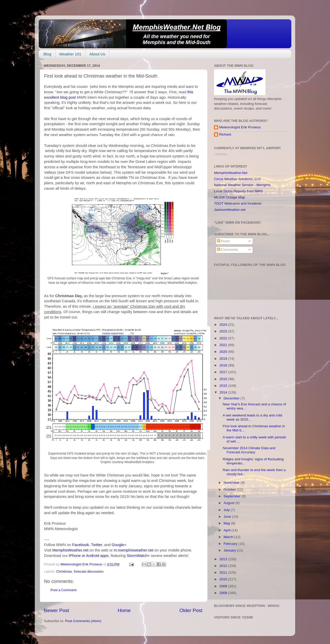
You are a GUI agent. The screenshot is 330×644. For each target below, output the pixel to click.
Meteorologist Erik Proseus (240, 127)
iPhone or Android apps (89, 556)
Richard (225, 134)
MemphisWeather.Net (231, 173)
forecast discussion (89, 571)
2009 (224, 586)
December (232, 398)
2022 (224, 338)
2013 (224, 559)
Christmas (64, 571)
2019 (224, 359)
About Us (97, 54)
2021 (224, 345)
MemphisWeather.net (70, 550)
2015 (224, 386)
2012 (224, 566)
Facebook (81, 545)
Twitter (97, 545)
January (230, 550)
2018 (224, 365)
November (232, 483)
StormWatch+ (138, 556)
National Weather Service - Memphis (242, 185)
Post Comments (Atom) (83, 621)
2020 (224, 352)
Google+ (119, 545)
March (229, 537)
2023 (224, 331)
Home (124, 610)
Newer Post (56, 610)
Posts (224, 241)
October (230, 490)
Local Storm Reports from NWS (238, 191)
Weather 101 (70, 54)
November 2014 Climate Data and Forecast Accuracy (249, 450)
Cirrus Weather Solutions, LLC (237, 179)
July (227, 510)
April (228, 530)
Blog (47, 54)
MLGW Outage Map (229, 197)
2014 (224, 392)
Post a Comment (64, 590)
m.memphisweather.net (133, 550)
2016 (224, 379)
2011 (224, 572)
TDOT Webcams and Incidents (238, 203)
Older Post (191, 610)
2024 (224, 325)
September (233, 496)
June (228, 517)
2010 (224, 579)
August (229, 503)
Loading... (222, 154)
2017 (224, 372)
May (227, 523)
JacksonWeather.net (230, 210)
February (231, 544)
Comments (228, 250)
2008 (224, 593)
